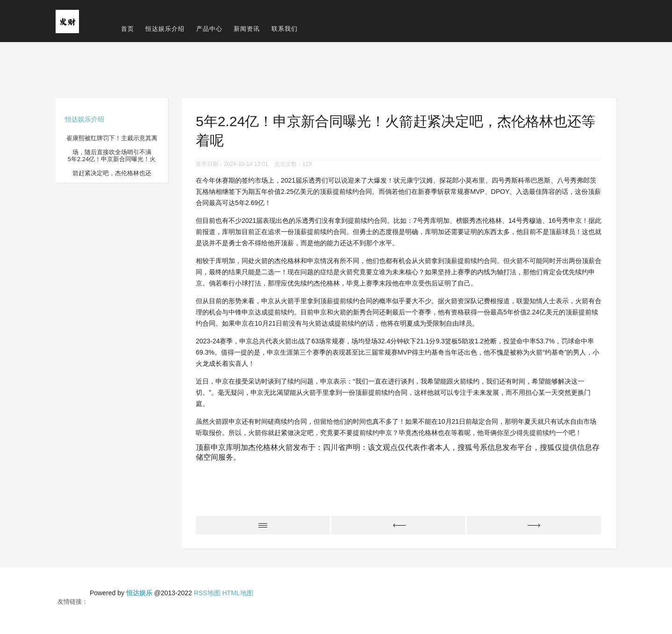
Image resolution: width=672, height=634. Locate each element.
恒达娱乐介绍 (165, 29)
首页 (128, 29)
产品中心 (209, 29)
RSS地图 (207, 593)
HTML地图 (237, 593)
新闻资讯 (247, 29)
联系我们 (285, 29)
